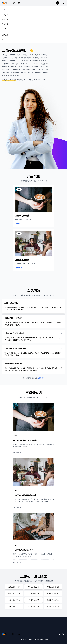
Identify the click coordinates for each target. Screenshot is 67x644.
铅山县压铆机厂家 (33, 593)
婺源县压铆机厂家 (33, 607)
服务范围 (5, 19)
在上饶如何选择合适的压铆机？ (26, 440)
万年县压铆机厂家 (14, 607)
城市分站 (5, 39)
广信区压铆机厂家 (53, 587)
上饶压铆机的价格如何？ (23, 550)
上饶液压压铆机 (23, 260)
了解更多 (19, 224)
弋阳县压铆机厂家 (14, 600)
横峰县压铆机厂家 (53, 593)
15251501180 (39, 80)
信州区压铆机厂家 (14, 587)
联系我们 (5, 28)
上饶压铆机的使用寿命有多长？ (26, 495)
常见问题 (5, 24)
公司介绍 (5, 15)
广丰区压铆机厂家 (33, 587)
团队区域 (5, 35)
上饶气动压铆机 (23, 215)
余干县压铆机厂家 (33, 600)
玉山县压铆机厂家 (14, 593)
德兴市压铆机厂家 (53, 607)
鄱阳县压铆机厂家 (53, 600)
